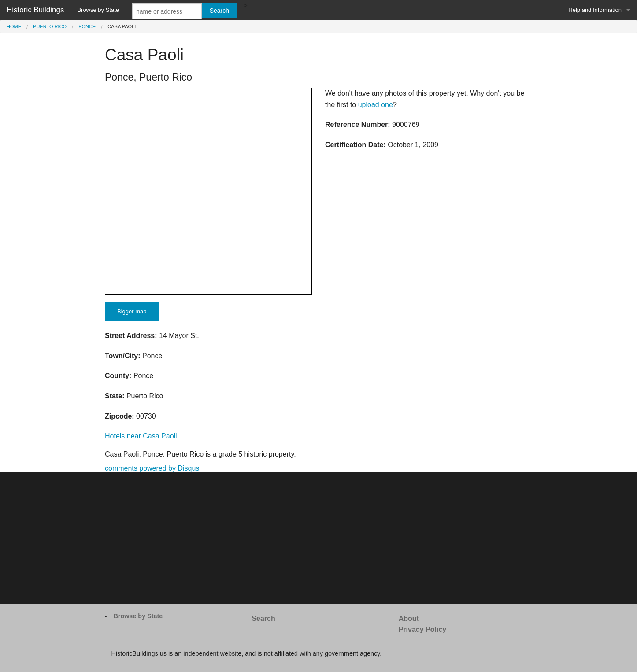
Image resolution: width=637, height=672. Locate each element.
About (409, 618)
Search (263, 618)
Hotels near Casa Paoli (141, 436)
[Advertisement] (318, 538)
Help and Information (595, 10)
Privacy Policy (423, 629)
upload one (376, 105)
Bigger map (132, 311)
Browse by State (98, 10)
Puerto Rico (50, 26)
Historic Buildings (35, 10)
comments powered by (152, 468)
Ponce (87, 26)
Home (14, 26)
